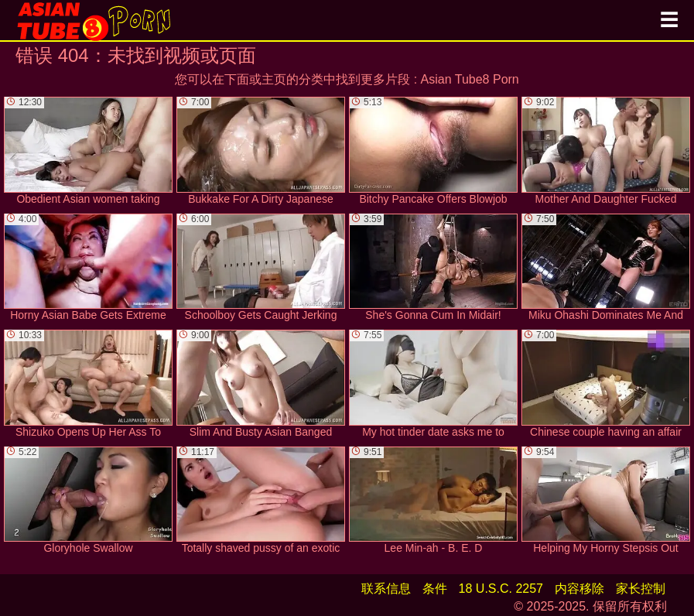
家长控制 (641, 589)
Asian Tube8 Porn (470, 79)
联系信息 (386, 589)
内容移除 (579, 589)
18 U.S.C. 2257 (501, 589)
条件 (435, 589)
